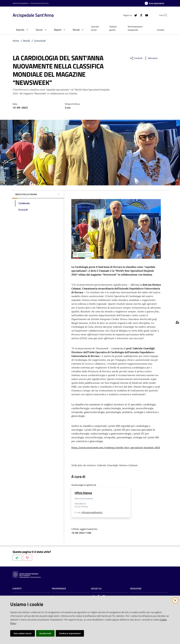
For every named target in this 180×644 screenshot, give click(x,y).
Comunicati (40, 41)
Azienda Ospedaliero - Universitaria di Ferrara (31, 3)
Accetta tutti (45, 633)
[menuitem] (97, 29)
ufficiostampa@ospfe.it (92, 513)
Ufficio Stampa (83, 493)
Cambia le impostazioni (70, 633)
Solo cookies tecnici (23, 633)
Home (16, 41)
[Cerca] (164, 15)
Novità (26, 41)
